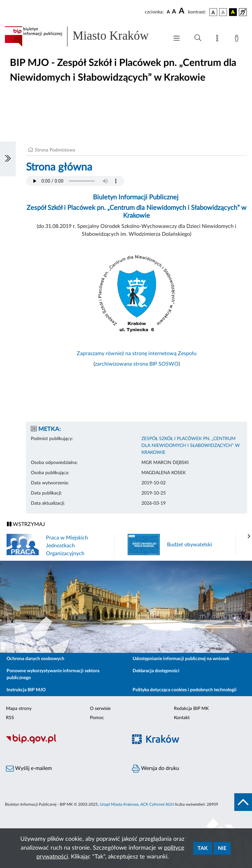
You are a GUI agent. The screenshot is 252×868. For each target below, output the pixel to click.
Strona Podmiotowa (55, 150)
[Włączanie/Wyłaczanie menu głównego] (177, 39)
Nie (222, 848)
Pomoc (97, 718)
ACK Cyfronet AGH (157, 804)
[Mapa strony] (219, 39)
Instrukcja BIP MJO (26, 690)
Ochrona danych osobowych (35, 659)
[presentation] (249, 536)
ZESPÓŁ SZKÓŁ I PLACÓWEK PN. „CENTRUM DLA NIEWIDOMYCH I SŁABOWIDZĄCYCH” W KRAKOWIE (191, 446)
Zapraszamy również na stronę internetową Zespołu (137, 353)
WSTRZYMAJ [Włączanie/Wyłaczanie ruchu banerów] (26, 524)
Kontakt (182, 718)
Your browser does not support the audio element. (75, 181)
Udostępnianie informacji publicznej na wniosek (181, 659)
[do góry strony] (243, 802)
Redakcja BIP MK (191, 709)
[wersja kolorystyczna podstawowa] (213, 12)
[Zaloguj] (238, 39)
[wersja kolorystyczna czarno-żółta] (233, 12)
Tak (203, 848)
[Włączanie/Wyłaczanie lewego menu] (8, 159)
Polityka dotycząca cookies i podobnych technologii (185, 690)
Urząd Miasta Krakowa (119, 804)
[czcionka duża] (182, 11)
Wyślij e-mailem (29, 769)
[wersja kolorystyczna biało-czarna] (223, 12)
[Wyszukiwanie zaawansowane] (198, 38)
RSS (10, 718)
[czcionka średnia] (174, 12)
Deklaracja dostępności (156, 671)
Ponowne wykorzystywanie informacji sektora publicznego (53, 674)
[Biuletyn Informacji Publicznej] (63, 743)
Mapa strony (19, 709)
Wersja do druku (156, 769)
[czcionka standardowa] (168, 12)
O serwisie (100, 709)
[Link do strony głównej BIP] (83, 36)
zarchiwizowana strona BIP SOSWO (137, 364)
